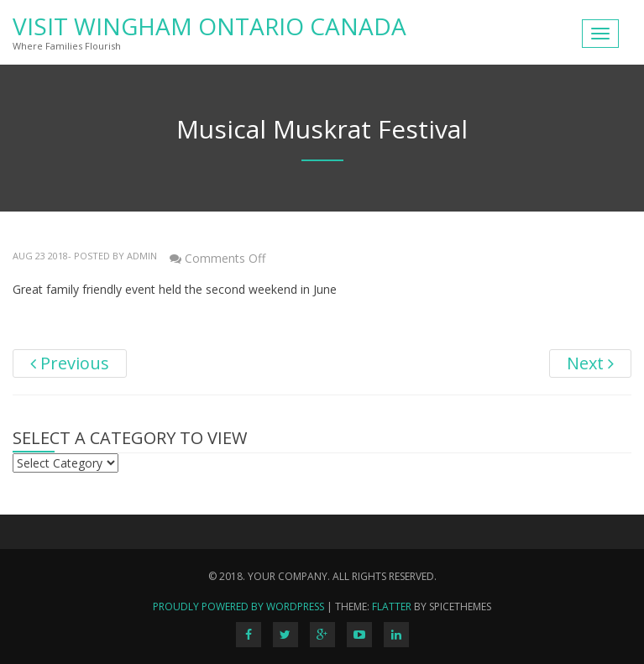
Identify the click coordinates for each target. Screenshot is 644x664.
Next (590, 363)
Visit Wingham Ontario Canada (209, 26)
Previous (70, 363)
